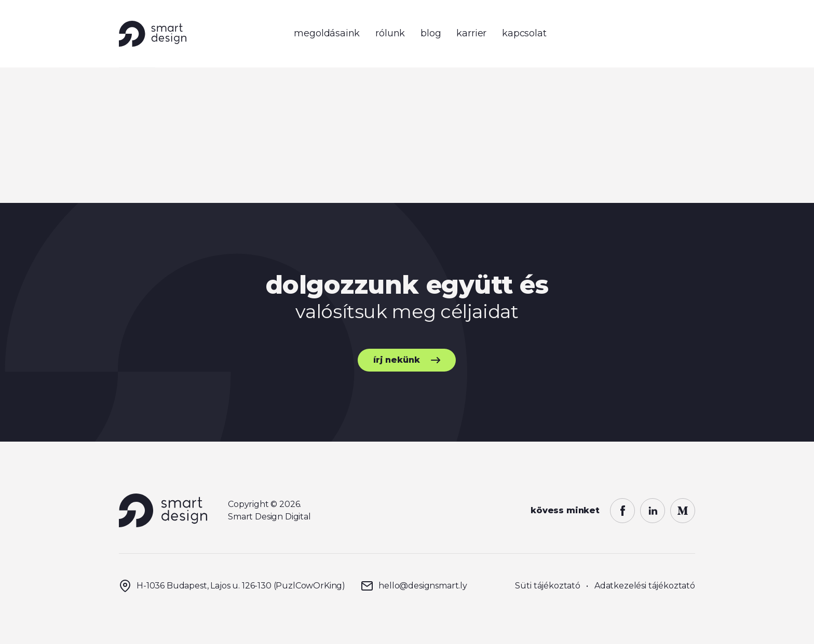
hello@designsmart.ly (414, 586)
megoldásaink (327, 33)
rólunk (390, 33)
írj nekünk (396, 360)
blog (431, 33)
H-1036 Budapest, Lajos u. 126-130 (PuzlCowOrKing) (232, 586)
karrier (471, 33)
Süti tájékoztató (547, 586)
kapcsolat (524, 33)
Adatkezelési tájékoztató (645, 586)
